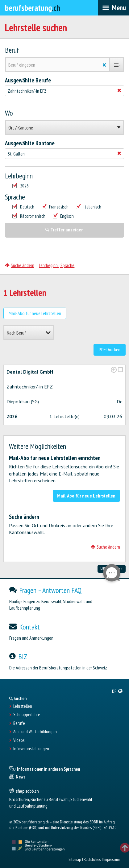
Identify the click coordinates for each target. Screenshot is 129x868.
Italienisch (89, 207)
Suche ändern (20, 265)
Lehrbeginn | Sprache (57, 265)
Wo (9, 113)
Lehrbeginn (19, 176)
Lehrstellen (23, 706)
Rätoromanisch (29, 216)
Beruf (12, 50)
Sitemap (75, 859)
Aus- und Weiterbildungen (35, 732)
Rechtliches (92, 859)
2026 (21, 186)
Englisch (63, 216)
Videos (19, 740)
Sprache (15, 197)
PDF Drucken (110, 349)
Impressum (112, 859)
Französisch (55, 207)
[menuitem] (117, 691)
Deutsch (23, 207)
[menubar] (113, 8)
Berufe (19, 723)
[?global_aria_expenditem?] (114, 370)
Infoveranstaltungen (31, 749)
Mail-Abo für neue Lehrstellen (35, 313)
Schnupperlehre (27, 715)
